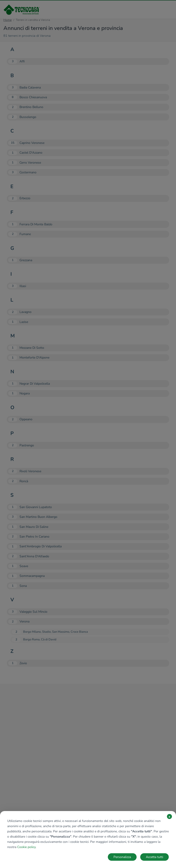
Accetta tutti (154, 857)
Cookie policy (26, 847)
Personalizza (122, 857)
